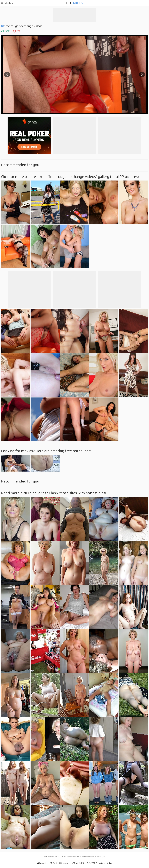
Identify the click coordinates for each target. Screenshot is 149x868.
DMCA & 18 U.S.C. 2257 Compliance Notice (92, 863)
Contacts (42, 863)
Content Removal (59, 863)
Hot (74, 3)
